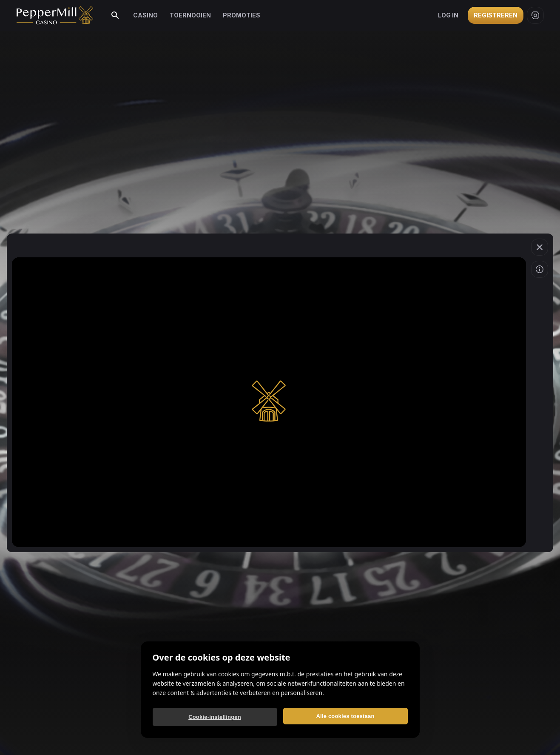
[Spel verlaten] (540, 247)
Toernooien (190, 15)
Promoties (242, 15)
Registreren (496, 15)
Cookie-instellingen (215, 717)
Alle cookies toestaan (345, 716)
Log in (448, 15)
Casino (145, 15)
